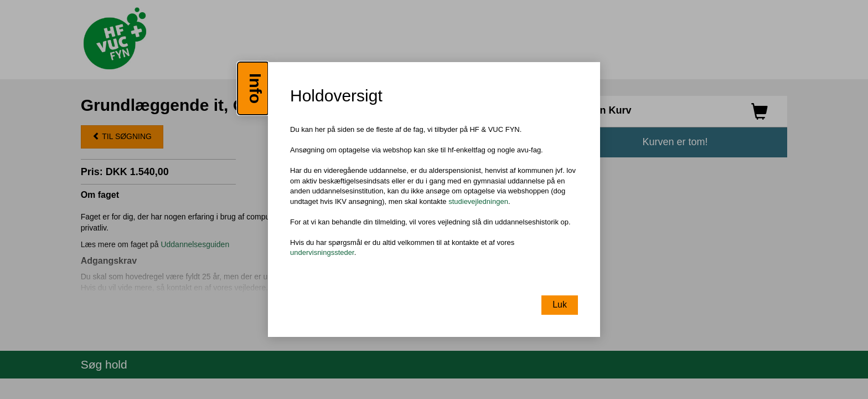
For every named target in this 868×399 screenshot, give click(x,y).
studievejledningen (478, 201)
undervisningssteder (322, 253)
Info (255, 88)
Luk (560, 305)
